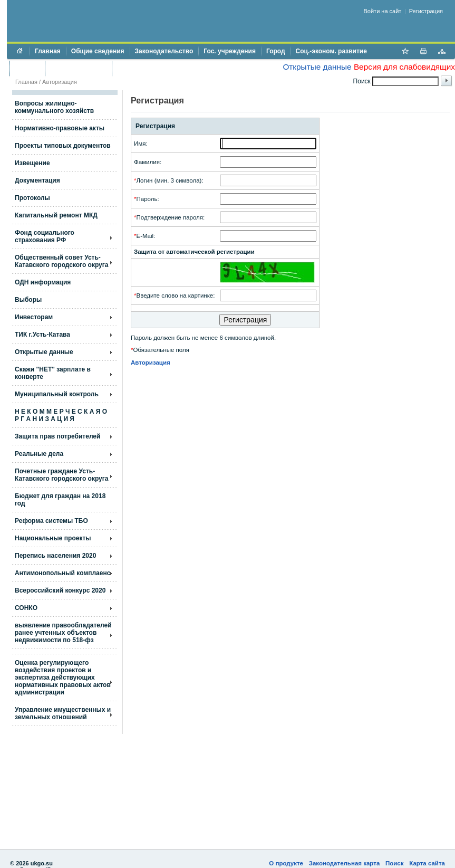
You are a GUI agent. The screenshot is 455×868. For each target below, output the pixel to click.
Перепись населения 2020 (55, 556)
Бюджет (27, 68)
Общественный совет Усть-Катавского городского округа (61, 261)
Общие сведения (98, 51)
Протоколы (32, 198)
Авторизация (60, 82)
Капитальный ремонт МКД (56, 215)
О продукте (286, 863)
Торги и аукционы (78, 68)
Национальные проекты (53, 538)
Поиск (395, 863)
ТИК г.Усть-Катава (42, 335)
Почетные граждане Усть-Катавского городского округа (61, 475)
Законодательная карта (345, 863)
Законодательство (164, 51)
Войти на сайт (383, 11)
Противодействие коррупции (163, 68)
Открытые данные (317, 67)
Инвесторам (34, 317)
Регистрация (426, 11)
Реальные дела (39, 454)
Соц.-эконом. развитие (331, 51)
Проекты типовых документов (63, 146)
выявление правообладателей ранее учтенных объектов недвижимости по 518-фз (63, 633)
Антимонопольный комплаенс (62, 573)
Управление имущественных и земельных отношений (63, 713)
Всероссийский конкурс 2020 (60, 590)
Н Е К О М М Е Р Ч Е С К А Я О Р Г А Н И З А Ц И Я (61, 415)
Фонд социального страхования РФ (45, 236)
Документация (37, 180)
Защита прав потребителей (57, 436)
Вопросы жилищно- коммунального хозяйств (54, 107)
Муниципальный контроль (57, 394)
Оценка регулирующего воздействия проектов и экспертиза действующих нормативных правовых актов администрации (63, 678)
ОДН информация (43, 282)
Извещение (32, 163)
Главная (48, 51)
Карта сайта (427, 863)
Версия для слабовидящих (404, 67)
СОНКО (26, 608)
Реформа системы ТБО (51, 521)
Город (276, 51)
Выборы (28, 300)
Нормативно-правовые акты (60, 128)
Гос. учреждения (230, 51)
